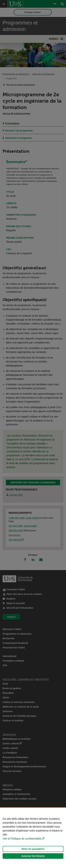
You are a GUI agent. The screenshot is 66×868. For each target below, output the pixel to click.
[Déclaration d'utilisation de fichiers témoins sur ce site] (33, 838)
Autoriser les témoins (33, 856)
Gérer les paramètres (33, 849)
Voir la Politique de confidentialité (22, 839)
